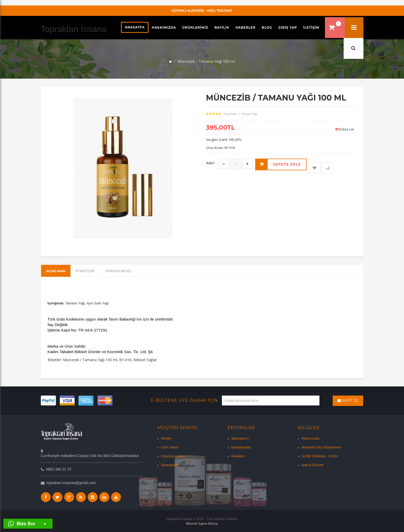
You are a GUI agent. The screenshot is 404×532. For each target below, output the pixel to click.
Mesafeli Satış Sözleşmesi (321, 447)
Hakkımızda (310, 438)
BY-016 (125, 360)
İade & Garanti (312, 465)
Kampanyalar (241, 447)
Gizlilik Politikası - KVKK (320, 456)
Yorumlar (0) (118, 271)
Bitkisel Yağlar (145, 360)
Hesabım (238, 456)
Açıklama (56, 271)
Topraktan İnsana (74, 29)
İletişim (166, 438)
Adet (210, 163)
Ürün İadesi (170, 447)
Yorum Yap (249, 114)
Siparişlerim (170, 465)
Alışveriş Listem (173, 456)
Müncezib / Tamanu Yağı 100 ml (90, 360)
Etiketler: (85, 271)
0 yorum (231, 114)
